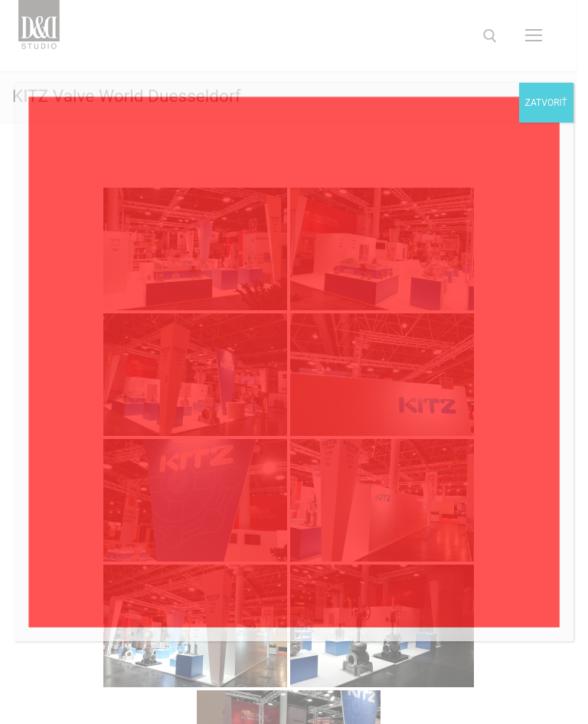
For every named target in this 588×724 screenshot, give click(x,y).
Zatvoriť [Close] (546, 103)
